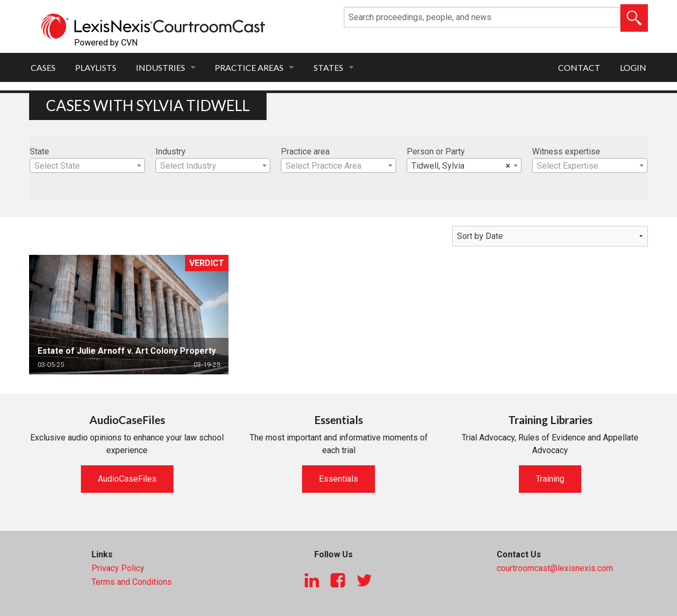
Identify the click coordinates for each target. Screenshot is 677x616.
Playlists (96, 67)
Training (550, 479)
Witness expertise (566, 151)
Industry (171, 151)
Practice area (305, 151)
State (39, 151)
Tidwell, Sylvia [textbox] (461, 166)
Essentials (338, 479)
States (328, 67)
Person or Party (436, 151)
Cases (43, 67)
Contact (579, 67)
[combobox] (87, 166)
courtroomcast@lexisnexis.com (555, 568)
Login (633, 67)
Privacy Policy (118, 568)
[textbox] (87, 166)
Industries (161, 67)
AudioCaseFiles (127, 479)
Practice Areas (249, 67)
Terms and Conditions (132, 582)
